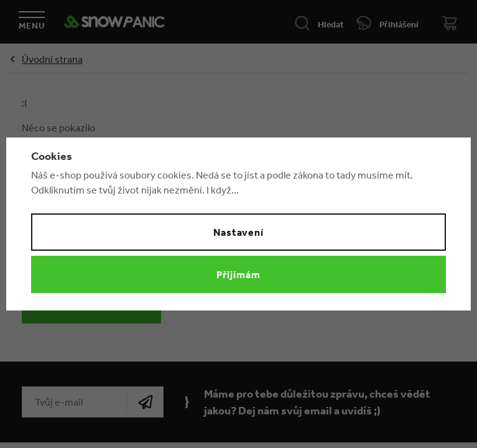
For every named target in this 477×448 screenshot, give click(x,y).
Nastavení (239, 232)
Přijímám (238, 274)
